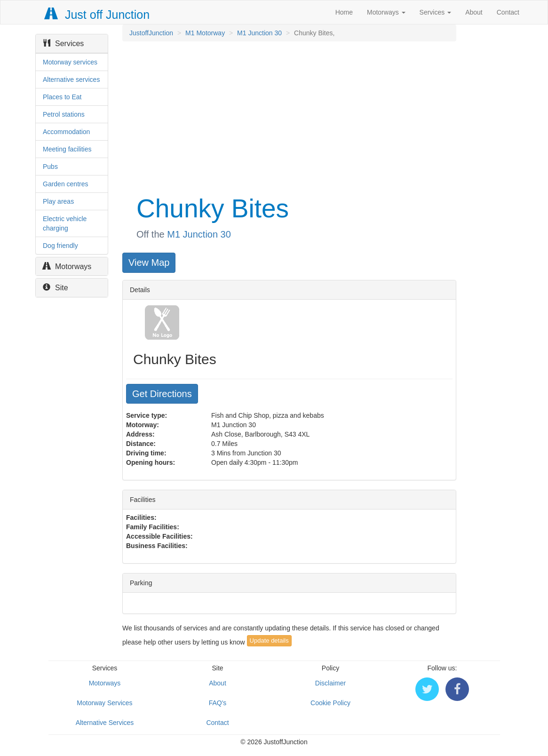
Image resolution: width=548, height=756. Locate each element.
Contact (508, 12)
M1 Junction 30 (259, 33)
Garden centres (66, 184)
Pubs (50, 167)
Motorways (386, 12)
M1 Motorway (205, 33)
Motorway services (70, 62)
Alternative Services (105, 723)
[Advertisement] (289, 117)
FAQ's (218, 703)
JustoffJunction (151, 33)
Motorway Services (104, 703)
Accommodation (66, 132)
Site (56, 288)
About (474, 12)
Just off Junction (97, 15)
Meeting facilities (67, 149)
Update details (269, 641)
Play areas (58, 201)
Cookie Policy (330, 703)
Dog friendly (60, 246)
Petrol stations (64, 114)
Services (436, 12)
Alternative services (71, 80)
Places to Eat (62, 97)
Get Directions (162, 394)
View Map (149, 263)
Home (344, 12)
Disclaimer (330, 683)
